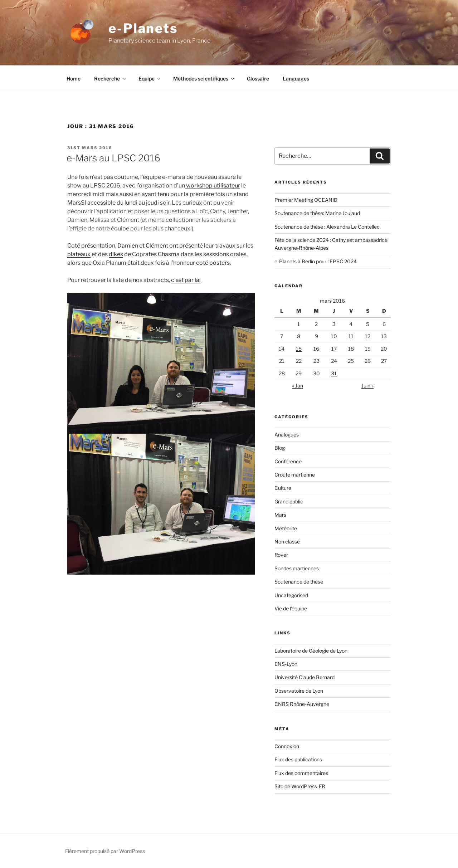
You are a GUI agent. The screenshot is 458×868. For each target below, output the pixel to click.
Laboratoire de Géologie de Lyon (311, 651)
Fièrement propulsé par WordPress (105, 851)
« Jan (298, 386)
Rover (281, 555)
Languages (296, 79)
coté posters (213, 263)
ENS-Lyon (286, 664)
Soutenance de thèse (299, 582)
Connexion (287, 746)
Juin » (367, 386)
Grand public (289, 501)
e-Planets (143, 28)
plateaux (79, 254)
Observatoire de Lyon (299, 691)
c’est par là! (186, 280)
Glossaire (258, 79)
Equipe (150, 79)
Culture (283, 488)
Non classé (287, 542)
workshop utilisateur (213, 186)
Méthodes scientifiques (204, 79)
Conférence (288, 461)
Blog (280, 448)
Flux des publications (298, 759)
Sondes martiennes (297, 568)
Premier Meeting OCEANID (306, 200)
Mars (280, 515)
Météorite (286, 528)
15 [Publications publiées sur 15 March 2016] (299, 349)
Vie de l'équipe (291, 608)
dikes (116, 254)
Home (74, 79)
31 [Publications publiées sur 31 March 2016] (334, 373)
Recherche (110, 79)
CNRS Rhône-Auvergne (302, 704)
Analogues (287, 435)
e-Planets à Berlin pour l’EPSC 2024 (316, 261)
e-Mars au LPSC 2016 (113, 158)
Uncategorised (291, 595)
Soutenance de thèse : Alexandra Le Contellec (327, 227)
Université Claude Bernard (304, 677)
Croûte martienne (295, 475)
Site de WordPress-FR (300, 786)
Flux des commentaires (301, 773)
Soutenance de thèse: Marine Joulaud (317, 213)
